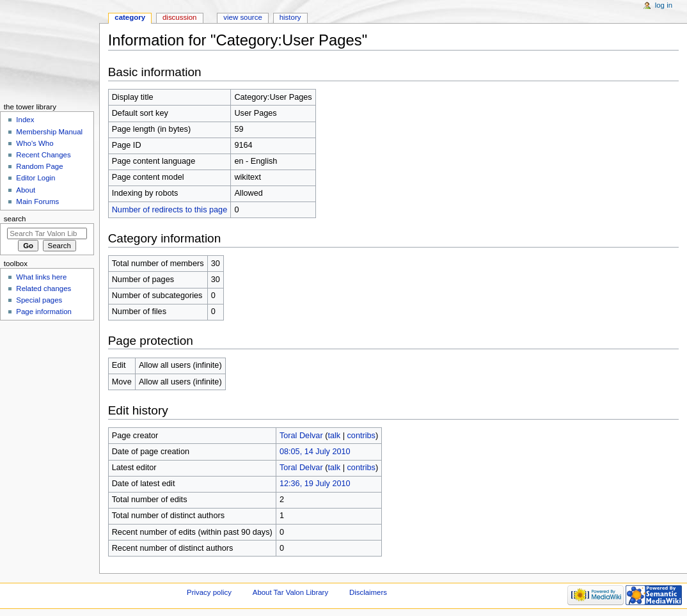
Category (130, 17)
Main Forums (37, 201)
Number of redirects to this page (170, 210)
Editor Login (36, 178)
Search (15, 219)
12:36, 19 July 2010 (315, 484)
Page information (44, 312)
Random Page (39, 166)
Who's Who (35, 143)
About (26, 190)
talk (334, 436)
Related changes (43, 288)
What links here (41, 277)
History (290, 17)
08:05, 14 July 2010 (315, 452)
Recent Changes (43, 155)
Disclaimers (368, 592)
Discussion (179, 17)
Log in (664, 5)
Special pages (39, 300)
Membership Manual (49, 132)
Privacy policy (209, 592)
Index (25, 120)
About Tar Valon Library (290, 592)
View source (242, 17)
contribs (361, 436)
